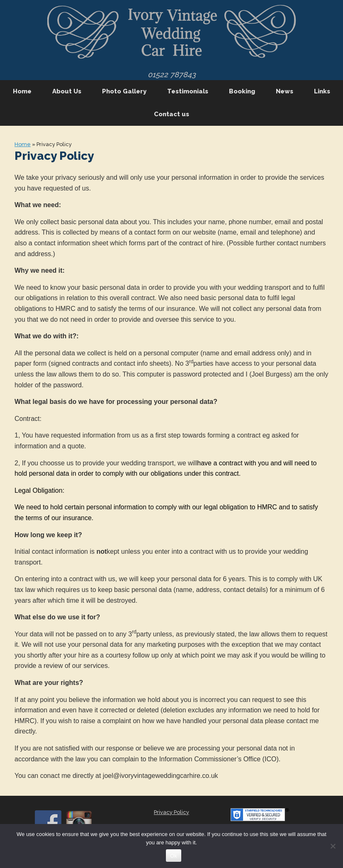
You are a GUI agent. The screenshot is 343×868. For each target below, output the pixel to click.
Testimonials (188, 91)
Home (22, 91)
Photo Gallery (124, 91)
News (285, 91)
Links (322, 91)
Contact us (171, 114)
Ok (174, 856)
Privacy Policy (171, 812)
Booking (242, 91)
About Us (67, 91)
